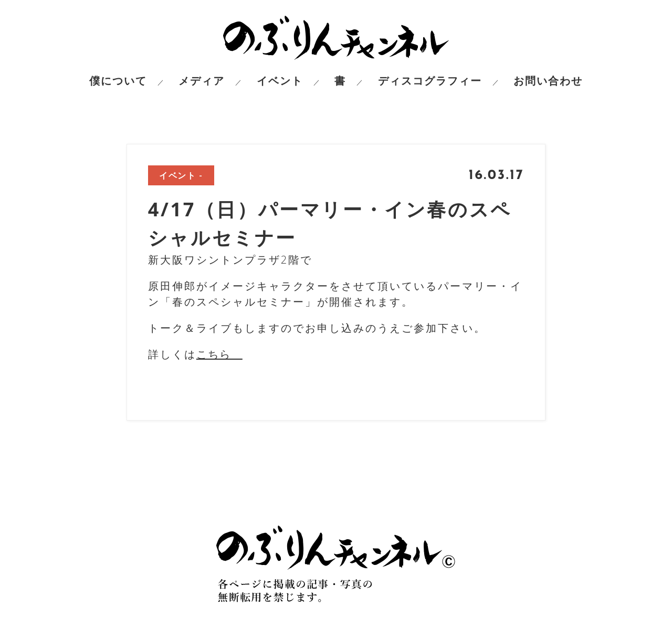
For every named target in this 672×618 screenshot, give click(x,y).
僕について (118, 81)
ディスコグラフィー (430, 81)
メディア (202, 81)
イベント (280, 81)
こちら (219, 354)
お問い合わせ (548, 81)
